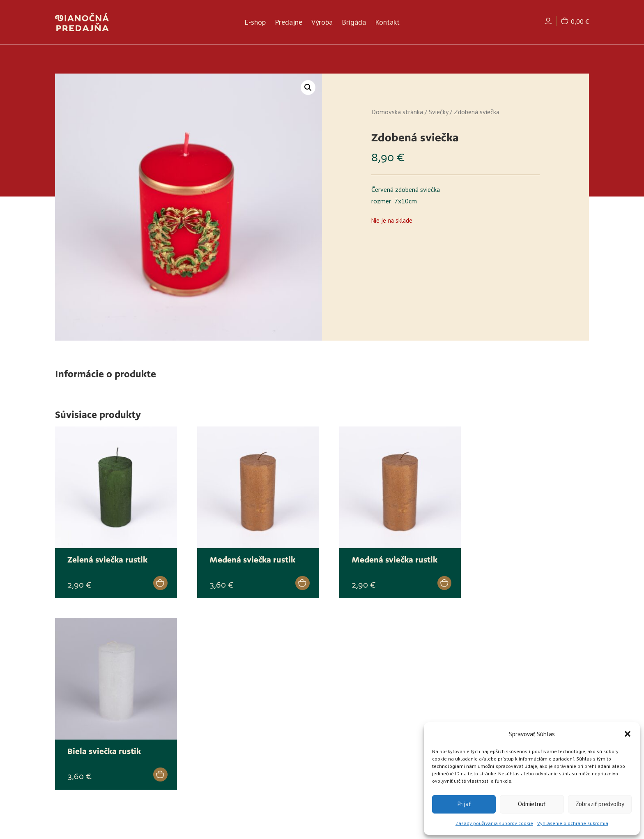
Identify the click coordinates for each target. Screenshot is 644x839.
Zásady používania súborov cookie (494, 823)
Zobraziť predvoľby (600, 804)
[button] (628, 734)
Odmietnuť (532, 804)
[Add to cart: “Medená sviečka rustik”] (429, 577)
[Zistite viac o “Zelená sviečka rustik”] (152, 577)
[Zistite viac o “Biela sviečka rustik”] (567, 577)
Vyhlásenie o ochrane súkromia (573, 823)
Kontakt (387, 23)
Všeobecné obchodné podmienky (375, 726)
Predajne (289, 23)
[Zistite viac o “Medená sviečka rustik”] (290, 577)
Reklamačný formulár (360, 768)
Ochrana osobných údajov (366, 747)
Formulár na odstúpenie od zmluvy (378, 758)
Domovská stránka (397, 112)
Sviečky (438, 112)
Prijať (464, 804)
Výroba (322, 23)
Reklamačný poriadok (359, 737)
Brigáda (354, 23)
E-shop (255, 23)
